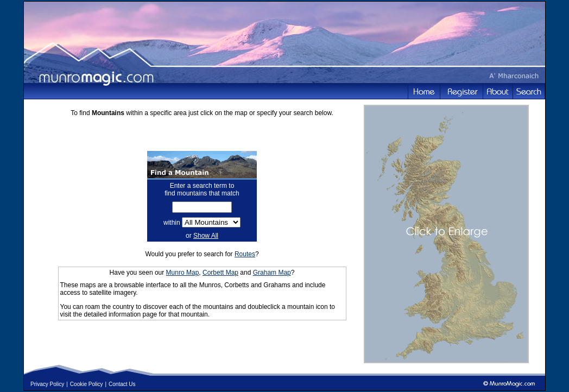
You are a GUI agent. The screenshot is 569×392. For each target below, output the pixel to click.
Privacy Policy (47, 384)
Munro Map (183, 273)
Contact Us (122, 384)
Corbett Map (220, 273)
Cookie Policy (87, 384)
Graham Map (272, 273)
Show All (206, 236)
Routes (245, 254)
